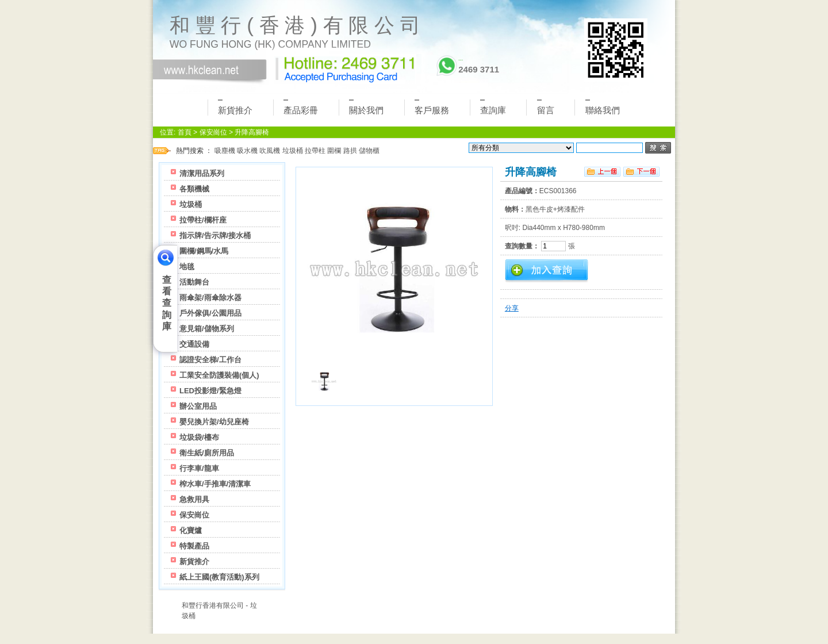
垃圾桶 (293, 151)
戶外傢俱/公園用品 (210, 313)
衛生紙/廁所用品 (207, 453)
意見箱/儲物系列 (207, 329)
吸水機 (247, 151)
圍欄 (334, 151)
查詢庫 (493, 107)
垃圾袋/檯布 (199, 437)
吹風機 (270, 151)
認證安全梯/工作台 (210, 360)
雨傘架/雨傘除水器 (210, 298)
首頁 (185, 132)
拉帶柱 (315, 151)
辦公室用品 (198, 406)
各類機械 (194, 189)
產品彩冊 (301, 107)
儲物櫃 (369, 151)
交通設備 (194, 344)
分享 (512, 308)
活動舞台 (194, 282)
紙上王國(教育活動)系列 (219, 577)
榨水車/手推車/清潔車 (215, 484)
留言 (546, 107)
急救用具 (194, 499)
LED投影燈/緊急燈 (210, 391)
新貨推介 (235, 107)
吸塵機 (225, 151)
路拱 (350, 151)
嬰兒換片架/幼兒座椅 (214, 422)
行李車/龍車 (199, 468)
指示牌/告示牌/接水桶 (215, 235)
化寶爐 (191, 530)
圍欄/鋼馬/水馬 (204, 251)
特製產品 (194, 546)
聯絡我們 (603, 107)
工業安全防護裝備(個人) (219, 375)
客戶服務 (432, 107)
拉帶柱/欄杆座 (203, 220)
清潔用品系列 (202, 173)
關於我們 (366, 107)
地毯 (187, 267)
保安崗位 (213, 132)
